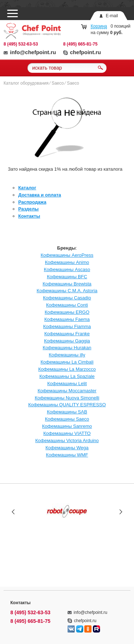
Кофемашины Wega (67, 448)
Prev (13, 512)
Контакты (29, 216)
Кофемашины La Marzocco (67, 369)
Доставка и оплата (40, 195)
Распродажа (32, 202)
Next (121, 512)
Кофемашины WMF (67, 455)
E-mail (112, 16)
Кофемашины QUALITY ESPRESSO (67, 405)
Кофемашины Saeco (67, 419)
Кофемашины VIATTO (67, 433)
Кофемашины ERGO (67, 312)
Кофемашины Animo (67, 262)
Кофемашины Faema (67, 319)
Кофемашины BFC (67, 277)
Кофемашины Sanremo (67, 426)
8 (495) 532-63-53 (21, 44)
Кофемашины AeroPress (67, 255)
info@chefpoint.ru (30, 52)
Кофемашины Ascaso (67, 269)
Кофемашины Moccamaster (67, 391)
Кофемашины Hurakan (67, 348)
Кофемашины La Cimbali (67, 362)
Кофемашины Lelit (67, 383)
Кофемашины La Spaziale (67, 376)
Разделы (28, 209)
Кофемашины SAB (67, 412)
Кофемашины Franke (67, 334)
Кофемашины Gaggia (67, 341)
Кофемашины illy (67, 355)
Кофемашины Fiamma (67, 326)
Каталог (27, 188)
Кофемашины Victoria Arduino (67, 441)
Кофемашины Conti (67, 305)
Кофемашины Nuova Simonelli (67, 398)
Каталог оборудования (26, 83)
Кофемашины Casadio (67, 298)
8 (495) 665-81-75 (80, 44)
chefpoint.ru (82, 52)
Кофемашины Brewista (67, 284)
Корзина (99, 26)
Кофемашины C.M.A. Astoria (67, 291)
